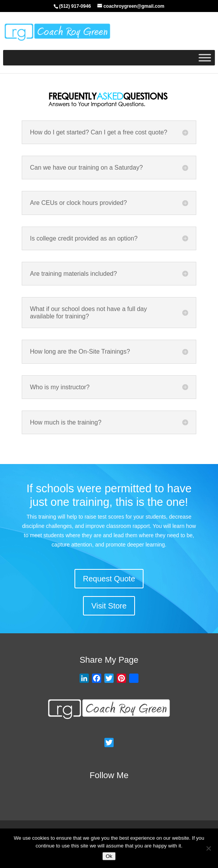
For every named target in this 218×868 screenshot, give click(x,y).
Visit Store (109, 606)
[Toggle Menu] (205, 58)
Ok (109, 856)
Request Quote (109, 579)
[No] (208, 848)
